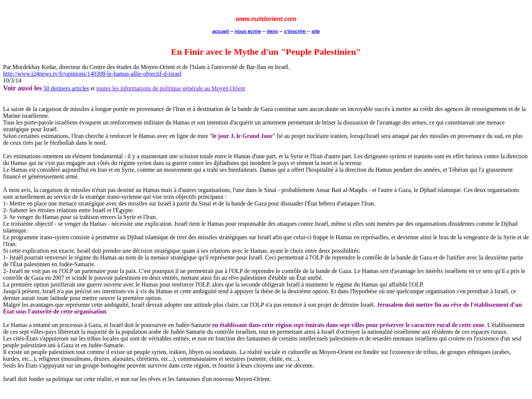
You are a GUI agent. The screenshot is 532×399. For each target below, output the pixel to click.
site (316, 31)
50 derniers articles (66, 88)
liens (273, 31)
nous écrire (248, 31)
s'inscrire (295, 31)
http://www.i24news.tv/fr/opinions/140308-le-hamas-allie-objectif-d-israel (92, 74)
